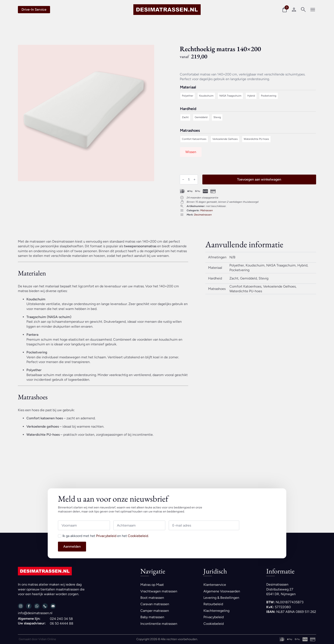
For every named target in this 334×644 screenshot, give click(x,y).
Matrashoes (190, 131)
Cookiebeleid (138, 536)
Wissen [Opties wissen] (191, 152)
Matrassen (207, 210)
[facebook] (29, 606)
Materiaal (188, 87)
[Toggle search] (303, 10)
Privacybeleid (106, 536)
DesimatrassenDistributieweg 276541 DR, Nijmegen (281, 589)
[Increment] (194, 179)
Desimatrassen (203, 215)
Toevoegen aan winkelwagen (259, 179)
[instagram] (21, 606)
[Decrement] (183, 179)
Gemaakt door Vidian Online (37, 639)
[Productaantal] (189, 179)
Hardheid (188, 109)
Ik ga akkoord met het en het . (106, 536)
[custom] (37, 606)
